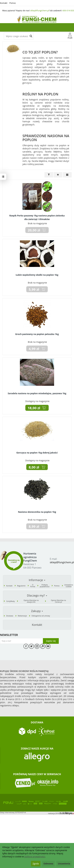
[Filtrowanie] (49, 175)
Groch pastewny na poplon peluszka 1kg (37, 334)
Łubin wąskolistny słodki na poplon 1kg (37, 275)
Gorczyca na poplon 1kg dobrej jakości (37, 453)
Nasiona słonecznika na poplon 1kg (37, 512)
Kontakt (4, 3)
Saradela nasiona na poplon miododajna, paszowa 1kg (37, 393)
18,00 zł (34, 408)
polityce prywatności (35, 857)
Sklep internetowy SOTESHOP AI (13, 812)
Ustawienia (64, 864)
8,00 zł (34, 467)
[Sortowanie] (58, 175)
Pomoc (13, 3)
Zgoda (36, 864)
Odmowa (48, 864)
